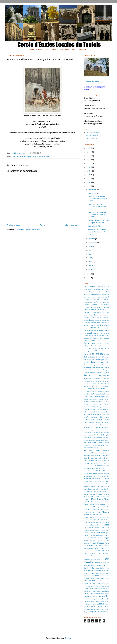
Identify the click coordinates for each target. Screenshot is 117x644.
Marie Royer (88, 489)
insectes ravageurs (90, 430)
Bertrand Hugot (89, 320)
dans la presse (97, 362)
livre (95, 474)
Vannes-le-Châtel (89, 602)
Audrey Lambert (97, 307)
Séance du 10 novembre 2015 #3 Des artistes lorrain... (97, 215)
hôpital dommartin (102, 422)
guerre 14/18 (96, 415)
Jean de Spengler (103, 435)
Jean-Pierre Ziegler (92, 450)
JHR (91, 453)
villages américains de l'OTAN (94, 604)
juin (90, 250)
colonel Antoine (95, 346)
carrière (86, 328)
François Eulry (104, 397)
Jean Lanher (88, 438)
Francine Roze (88, 394)
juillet (91, 247)
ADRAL (86, 289)
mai (90, 254)
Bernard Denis (18, 156)
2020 (89, 167)
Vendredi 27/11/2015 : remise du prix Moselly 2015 (98, 207)
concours (87, 354)
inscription (106, 427)
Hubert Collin (104, 425)
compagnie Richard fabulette (96, 351)
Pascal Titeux (100, 528)
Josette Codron (97, 453)
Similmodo (95, 586)
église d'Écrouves (90, 370)
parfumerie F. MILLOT (102, 525)
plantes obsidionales (91, 553)
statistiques (97, 591)
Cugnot (102, 360)
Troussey (92, 599)
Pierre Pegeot (104, 548)
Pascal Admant (89, 528)
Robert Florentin (89, 573)
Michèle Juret (104, 504)
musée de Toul (96, 515)
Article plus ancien (71, 225)
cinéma (107, 338)
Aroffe (96, 302)
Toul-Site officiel (92, 136)
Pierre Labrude (94, 548)
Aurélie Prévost (97, 310)
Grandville (87, 415)
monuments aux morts (92, 512)
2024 (89, 152)
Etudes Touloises (92, 139)
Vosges (86, 612)
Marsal (86, 494)
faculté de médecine (97, 381)
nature (86, 517)
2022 (89, 160)
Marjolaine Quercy (103, 492)
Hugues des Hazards (92, 427)
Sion (100, 586)
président (87, 559)
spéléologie (87, 591)
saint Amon (91, 576)
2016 (89, 183)
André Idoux (88, 297)
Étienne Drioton (90, 373)
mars (91, 262)
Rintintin (106, 571)
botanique (106, 320)
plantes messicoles (102, 551)
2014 (89, 274)
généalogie (87, 404)
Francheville (105, 392)
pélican (93, 538)
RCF (108, 568)
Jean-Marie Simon (90, 445)
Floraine (90, 384)
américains (105, 295)
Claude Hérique (103, 341)
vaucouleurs (100, 602)
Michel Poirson (97, 502)
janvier (91, 269)
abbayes (86, 287)
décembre (93, 190)
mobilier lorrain (103, 510)
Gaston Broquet (96, 402)
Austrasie (106, 310)
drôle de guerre (103, 368)
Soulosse (106, 589)
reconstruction (89, 571)
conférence (27, 156)
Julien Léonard (100, 458)
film (85, 384)
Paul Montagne (103, 533)
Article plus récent (14, 225)
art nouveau (104, 302)
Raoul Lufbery (101, 568)
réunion (96, 571)
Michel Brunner (97, 499)
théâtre (97, 594)
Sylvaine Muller (89, 594)
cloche (94, 343)
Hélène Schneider (97, 420)
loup (103, 479)
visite (93, 609)
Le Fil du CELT (99, 471)
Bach (99, 312)
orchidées (106, 523)
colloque (87, 346)
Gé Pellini (106, 402)
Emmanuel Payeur (103, 370)
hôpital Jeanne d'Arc (91, 425)
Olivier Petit (99, 523)
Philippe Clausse (96, 540)
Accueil (42, 225)
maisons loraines (103, 484)
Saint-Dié (98, 576)
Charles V (97, 331)
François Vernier (103, 399)
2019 (89, 171)
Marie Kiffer (95, 486)
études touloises (96, 376)
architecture (88, 302)
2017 (89, 179)
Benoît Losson (104, 315)
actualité (93, 287)
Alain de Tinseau (104, 289)
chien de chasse (95, 336)
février (91, 266)
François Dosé (94, 397)
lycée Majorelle (99, 481)
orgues (86, 525)
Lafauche (94, 466)
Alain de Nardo (93, 289)
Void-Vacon (105, 609)
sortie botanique (96, 589)
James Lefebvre (104, 433)
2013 (89, 278)
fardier (107, 381)
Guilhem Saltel (97, 417)
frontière (86, 402)
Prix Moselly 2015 (95, 226)
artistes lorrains (91, 305)
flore (95, 384)
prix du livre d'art (97, 559)
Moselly (105, 512)
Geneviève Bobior (102, 404)
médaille (93, 497)
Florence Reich (94, 386)
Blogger (68, 638)
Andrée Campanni (99, 297)
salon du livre (89, 581)
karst (107, 458)
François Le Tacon (90, 399)
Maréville (87, 486)
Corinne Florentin (102, 357)
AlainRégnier (100, 292)
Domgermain (95, 365)
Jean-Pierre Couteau (90, 448)
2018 (89, 175)
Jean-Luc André (103, 443)
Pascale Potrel (104, 530)
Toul (107, 596)
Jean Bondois (92, 435)
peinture (46, 156)
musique (106, 515)
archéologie (105, 300)
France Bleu (97, 392)
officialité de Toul (103, 520)
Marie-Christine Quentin (101, 489)
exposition (88, 379)
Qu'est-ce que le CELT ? (92, 82)
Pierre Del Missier (96, 546)
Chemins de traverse (102, 333)
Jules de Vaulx (89, 458)
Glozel (100, 410)
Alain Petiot (89, 292)
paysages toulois (103, 535)
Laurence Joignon (103, 466)
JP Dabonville (104, 456)
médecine (99, 497)
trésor (86, 599)
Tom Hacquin (100, 596)
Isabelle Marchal (89, 433)
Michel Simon (95, 504)
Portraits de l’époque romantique (96, 556)
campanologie (95, 323)
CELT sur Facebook (93, 133)
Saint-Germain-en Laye (91, 578)
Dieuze (86, 365)
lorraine (100, 474)
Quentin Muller (89, 568)
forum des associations (96, 389)
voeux (98, 609)
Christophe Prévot (97, 338)
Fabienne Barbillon (102, 379)
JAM (97, 433)
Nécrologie (94, 517)
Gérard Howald (90, 409)
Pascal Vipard (95, 530)
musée (86, 515)
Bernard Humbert (103, 318)
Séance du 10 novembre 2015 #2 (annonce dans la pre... (99, 232)
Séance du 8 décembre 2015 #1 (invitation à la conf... (98, 199)
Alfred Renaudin (96, 295)
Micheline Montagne (92, 507)
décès (107, 362)
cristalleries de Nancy (91, 360)
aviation (86, 312)
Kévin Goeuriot (89, 461)
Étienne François (103, 373)
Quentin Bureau (103, 566)
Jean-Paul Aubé (103, 445)
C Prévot (87, 323)
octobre (92, 239)
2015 (89, 186)
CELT (100, 328)
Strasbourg (106, 591)
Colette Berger (104, 343)
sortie (86, 589)
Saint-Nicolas (105, 578)
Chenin (86, 336)
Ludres (91, 481)
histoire (91, 422)
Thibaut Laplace (89, 596)
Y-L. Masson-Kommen (101, 612)
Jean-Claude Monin (102, 440)
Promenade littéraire (102, 563)
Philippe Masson (97, 543)
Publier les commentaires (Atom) (29, 229)
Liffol (91, 474)
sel (97, 581)
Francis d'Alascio (99, 394)
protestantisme (89, 566)
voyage (91, 612)
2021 (89, 164)
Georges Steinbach (103, 407)
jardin (86, 435)
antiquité (96, 300)
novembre (93, 193)
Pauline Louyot (89, 535)
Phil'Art (100, 538)
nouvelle (93, 520)
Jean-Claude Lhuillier (99, 438)
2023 (89, 156)
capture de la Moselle (102, 325)
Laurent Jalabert (89, 468)
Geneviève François (90, 407)
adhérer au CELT (103, 287)
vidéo (107, 602)
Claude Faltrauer (90, 341)
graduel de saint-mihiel (100, 412)
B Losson (93, 312)
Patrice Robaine (89, 533)
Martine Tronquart (96, 494)
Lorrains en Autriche (97, 476)
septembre (93, 243)
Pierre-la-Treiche (89, 551)
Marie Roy (105, 486)
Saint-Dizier (105, 576)
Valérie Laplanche (103, 599)
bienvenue (98, 320)
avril (90, 258)
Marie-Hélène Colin (90, 492)
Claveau (86, 343)
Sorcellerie (106, 586)
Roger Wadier (100, 573)
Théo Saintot (105, 594)
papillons (91, 525)
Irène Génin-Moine (103, 430)
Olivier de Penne (37, 156)
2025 (89, 148)
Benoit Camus (94, 315)
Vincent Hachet (96, 607)
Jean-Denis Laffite (90, 443)
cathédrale (93, 328)
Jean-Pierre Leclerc (103, 448)
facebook (87, 381)
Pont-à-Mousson (103, 553)
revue (101, 571)
